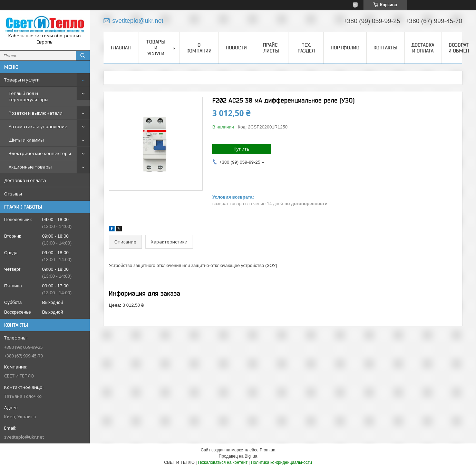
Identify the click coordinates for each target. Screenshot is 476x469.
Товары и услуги (22, 80)
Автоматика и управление (38, 126)
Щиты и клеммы (26, 140)
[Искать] (83, 56)
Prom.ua (267, 450)
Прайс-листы (271, 48)
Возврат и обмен (459, 48)
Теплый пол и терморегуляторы (28, 96)
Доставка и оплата (25, 180)
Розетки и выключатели (36, 113)
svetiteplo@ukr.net (24, 437)
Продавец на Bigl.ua (238, 456)
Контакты (385, 48)
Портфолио (345, 48)
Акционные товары (30, 167)
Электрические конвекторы (40, 153)
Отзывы (13, 194)
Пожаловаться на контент (223, 462)
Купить (242, 149)
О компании (199, 48)
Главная (121, 48)
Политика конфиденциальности (281, 462)
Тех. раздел (306, 48)
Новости (236, 48)
